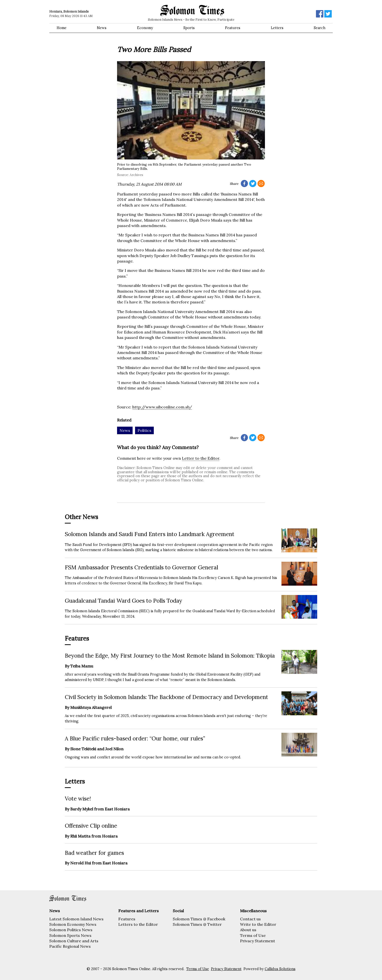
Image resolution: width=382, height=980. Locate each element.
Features (233, 28)
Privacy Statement (258, 941)
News (102, 28)
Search (320, 28)
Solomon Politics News (71, 930)
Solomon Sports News (70, 935)
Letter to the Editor (201, 458)
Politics (144, 430)
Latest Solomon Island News (76, 919)
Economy (145, 28)
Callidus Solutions (280, 969)
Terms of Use (253, 935)
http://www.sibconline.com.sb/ (162, 407)
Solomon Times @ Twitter (197, 924)
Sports (189, 28)
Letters (277, 28)
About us (248, 930)
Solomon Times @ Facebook (199, 919)
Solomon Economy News (73, 924)
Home (62, 28)
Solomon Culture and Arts (74, 941)
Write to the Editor (258, 924)
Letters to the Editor (138, 924)
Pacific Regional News (70, 946)
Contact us (250, 919)
